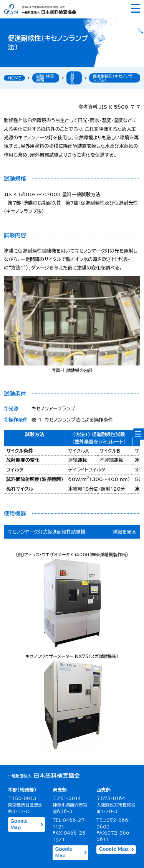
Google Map (27, 824)
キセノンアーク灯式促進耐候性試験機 (47, 532)
